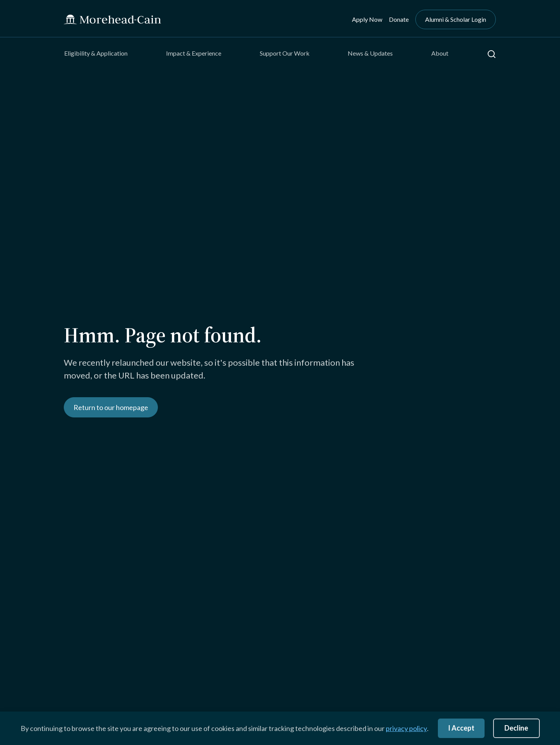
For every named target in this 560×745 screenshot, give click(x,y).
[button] (492, 54)
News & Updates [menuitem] (370, 53)
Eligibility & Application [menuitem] (96, 53)
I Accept (461, 728)
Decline (516, 728)
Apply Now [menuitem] (367, 19)
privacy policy (406, 728)
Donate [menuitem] (399, 19)
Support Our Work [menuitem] (285, 53)
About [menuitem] (440, 53)
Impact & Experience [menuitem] (194, 53)
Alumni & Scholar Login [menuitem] (456, 19)
